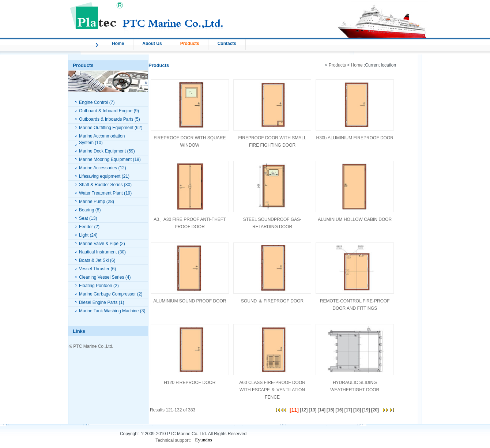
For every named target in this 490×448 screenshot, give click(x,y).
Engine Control (93, 102)
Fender (86, 227)
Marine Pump (92, 202)
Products (190, 44)
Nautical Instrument (98, 252)
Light (84, 235)
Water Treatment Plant (101, 193)
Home (118, 44)
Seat (84, 218)
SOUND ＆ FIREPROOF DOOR (272, 301)
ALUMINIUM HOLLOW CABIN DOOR (355, 219)
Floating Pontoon (96, 286)
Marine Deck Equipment (102, 151)
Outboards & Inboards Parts (106, 119)
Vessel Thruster (94, 269)
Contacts (227, 44)
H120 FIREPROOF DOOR (190, 383)
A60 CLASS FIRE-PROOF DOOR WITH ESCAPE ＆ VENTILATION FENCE (272, 390)
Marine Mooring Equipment (105, 159)
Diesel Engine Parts (98, 302)
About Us (152, 44)
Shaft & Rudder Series (101, 185)
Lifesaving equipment (100, 176)
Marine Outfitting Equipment (106, 128)
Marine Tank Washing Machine (109, 311)
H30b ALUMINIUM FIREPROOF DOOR (355, 138)
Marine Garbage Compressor (107, 294)
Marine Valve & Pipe (99, 244)
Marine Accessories (98, 168)
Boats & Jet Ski (94, 260)
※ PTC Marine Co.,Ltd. (91, 346)
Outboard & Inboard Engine (106, 111)
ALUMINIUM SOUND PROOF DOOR (190, 301)
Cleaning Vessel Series (101, 277)
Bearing (86, 210)
